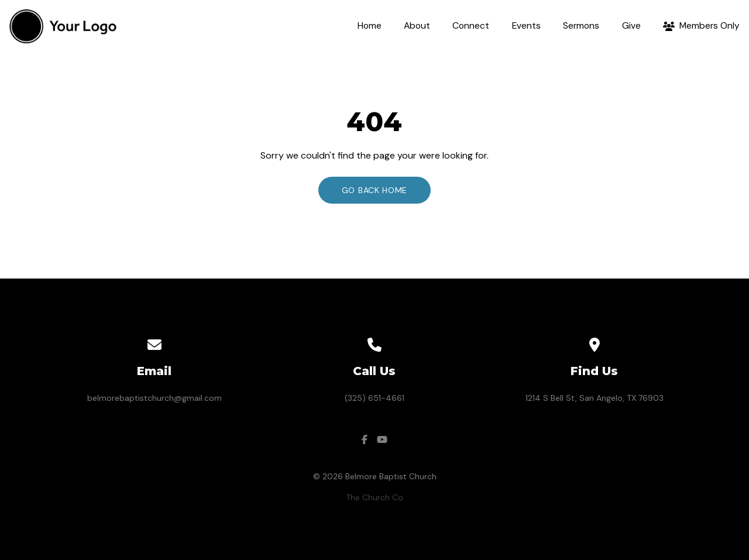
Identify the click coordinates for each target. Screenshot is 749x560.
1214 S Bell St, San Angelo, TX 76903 (595, 398)
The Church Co (374, 497)
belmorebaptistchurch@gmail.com (154, 398)
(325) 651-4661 (374, 398)
